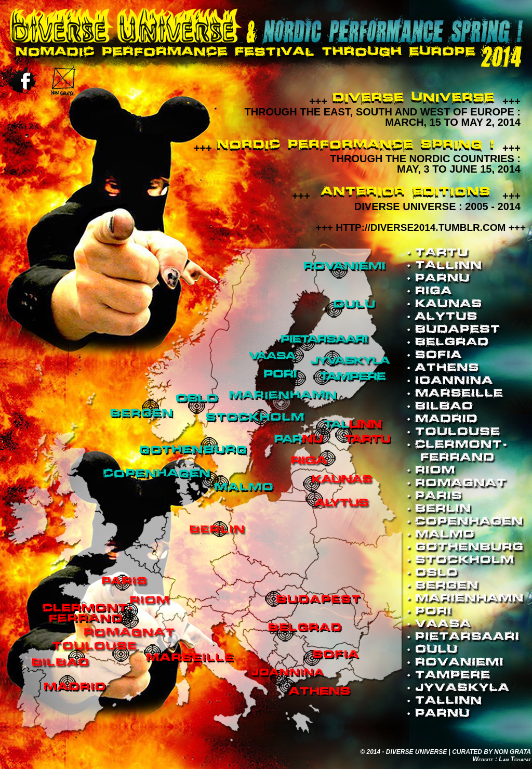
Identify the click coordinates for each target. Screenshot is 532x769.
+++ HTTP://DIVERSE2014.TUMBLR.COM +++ (421, 227)
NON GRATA (513, 752)
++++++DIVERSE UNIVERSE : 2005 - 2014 (406, 201)
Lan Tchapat (515, 759)
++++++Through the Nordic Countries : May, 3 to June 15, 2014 (357, 159)
